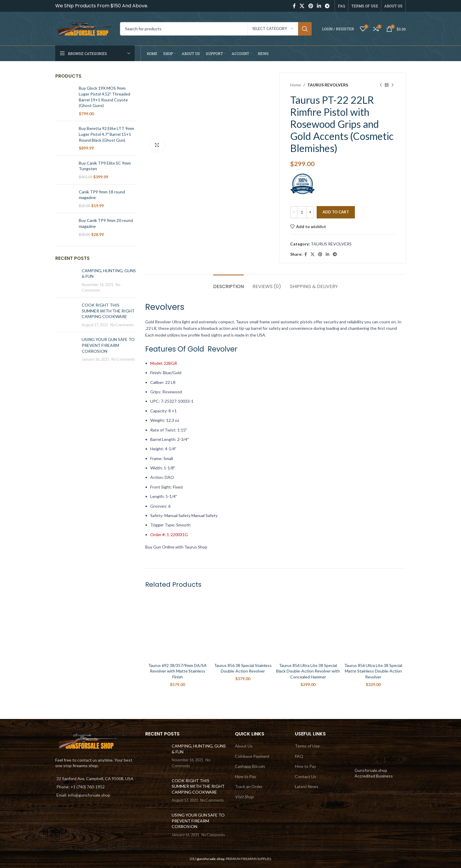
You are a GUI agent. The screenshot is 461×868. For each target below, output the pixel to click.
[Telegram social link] (327, 6)
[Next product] (392, 85)
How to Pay (245, 776)
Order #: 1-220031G (169, 535)
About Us (244, 746)
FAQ (299, 756)
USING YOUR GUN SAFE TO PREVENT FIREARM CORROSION (108, 345)
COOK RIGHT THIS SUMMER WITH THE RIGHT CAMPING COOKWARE (108, 311)
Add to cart (336, 212)
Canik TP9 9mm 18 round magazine (102, 195)
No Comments (122, 325)
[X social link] (302, 6)
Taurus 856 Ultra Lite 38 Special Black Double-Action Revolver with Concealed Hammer (308, 671)
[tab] (228, 284)
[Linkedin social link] (319, 6)
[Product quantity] (302, 212)
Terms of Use (307, 746)
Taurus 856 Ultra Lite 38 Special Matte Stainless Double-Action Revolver (373, 671)
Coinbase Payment (252, 756)
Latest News (307, 786)
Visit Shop (244, 797)
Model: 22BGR (164, 363)
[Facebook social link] (294, 6)
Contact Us (305, 776)
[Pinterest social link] (311, 6)
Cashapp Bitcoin (250, 766)
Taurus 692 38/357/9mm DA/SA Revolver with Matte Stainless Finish (177, 671)
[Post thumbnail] (66, 280)
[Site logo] (85, 28)
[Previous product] (381, 85)
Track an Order (249, 786)
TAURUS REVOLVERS (328, 85)
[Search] (216, 29)
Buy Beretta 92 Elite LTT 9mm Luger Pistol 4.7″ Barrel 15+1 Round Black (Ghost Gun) (106, 134)
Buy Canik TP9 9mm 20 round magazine (106, 223)
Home (296, 85)
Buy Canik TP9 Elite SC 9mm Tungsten (105, 166)
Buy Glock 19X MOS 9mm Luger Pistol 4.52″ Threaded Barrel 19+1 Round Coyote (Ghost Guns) (105, 97)
